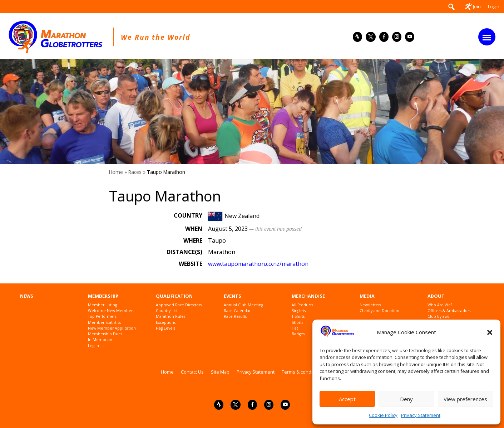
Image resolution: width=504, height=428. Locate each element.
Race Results (235, 317)
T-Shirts (298, 317)
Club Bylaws (438, 317)
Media (367, 296)
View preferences (465, 399)
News (27, 296)
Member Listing (102, 305)
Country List (167, 311)
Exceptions (166, 323)
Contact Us (192, 372)
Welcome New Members (111, 311)
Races (135, 172)
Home (116, 172)
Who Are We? (440, 305)
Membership (103, 296)
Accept (347, 399)
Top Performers (102, 317)
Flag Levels (165, 328)
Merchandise (308, 296)
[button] (490, 332)
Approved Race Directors (179, 305)
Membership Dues (105, 334)
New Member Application (112, 328)
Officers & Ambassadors (449, 311)
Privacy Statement (421, 415)
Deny (406, 399)
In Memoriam (101, 340)
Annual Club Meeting (243, 305)
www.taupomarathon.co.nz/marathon (258, 264)
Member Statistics (104, 323)
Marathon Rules (171, 317)
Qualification (174, 296)
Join (473, 6)
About (436, 296)
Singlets (299, 311)
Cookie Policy (383, 415)
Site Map (220, 372)
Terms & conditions (302, 372)
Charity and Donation (379, 311)
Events (233, 296)
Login (494, 6)
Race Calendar (237, 311)
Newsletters (370, 305)
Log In (93, 346)
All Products (302, 305)
